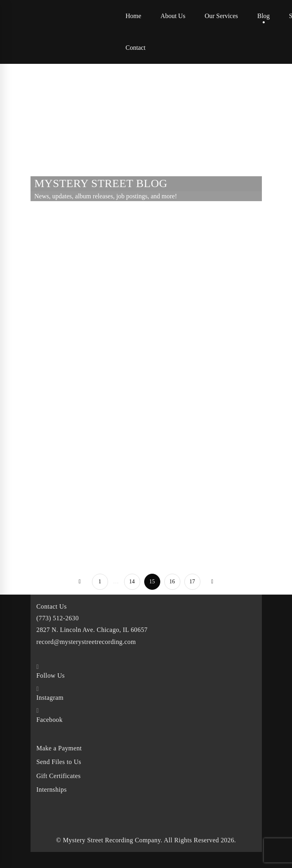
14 (132, 582)
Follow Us (51, 675)
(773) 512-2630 (58, 618)
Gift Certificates (59, 776)
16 (172, 582)
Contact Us (52, 606)
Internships (52, 790)
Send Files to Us (59, 762)
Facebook (50, 720)
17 (192, 582)
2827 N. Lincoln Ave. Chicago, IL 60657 (92, 630)
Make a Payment (59, 748)
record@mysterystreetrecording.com (86, 642)
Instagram (50, 698)
